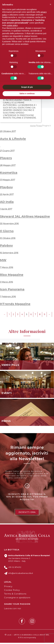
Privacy (8, 587)
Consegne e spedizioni (17, 599)
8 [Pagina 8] (40, 316)
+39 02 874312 (15, 568)
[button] (50, 4)
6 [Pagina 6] (31, 316)
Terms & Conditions (15, 595)
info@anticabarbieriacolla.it (21, 574)
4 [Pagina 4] (22, 316)
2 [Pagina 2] (13, 316)
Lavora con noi (13, 610)
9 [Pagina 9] (44, 316)
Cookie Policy (12, 591)
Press (39, 127)
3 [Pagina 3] (18, 316)
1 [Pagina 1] (9, 316)
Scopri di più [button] (27, 87)
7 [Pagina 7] (35, 316)
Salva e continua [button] (27, 94)
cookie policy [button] (12, 25)
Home (33, 127)
